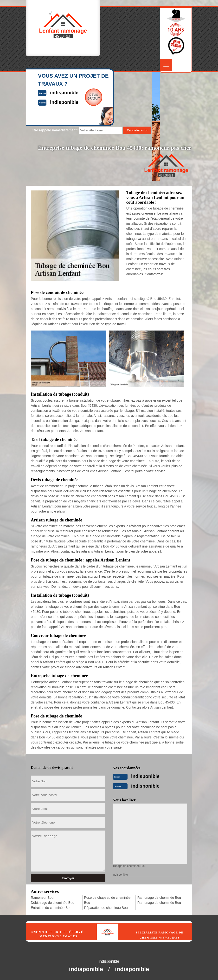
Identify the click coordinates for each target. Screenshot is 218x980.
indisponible (145, 776)
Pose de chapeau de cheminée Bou (107, 900)
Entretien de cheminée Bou (51, 908)
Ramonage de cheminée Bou (159, 898)
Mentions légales (58, 936)
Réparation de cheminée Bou (106, 908)
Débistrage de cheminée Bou (53, 903)
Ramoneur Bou (42, 898)
